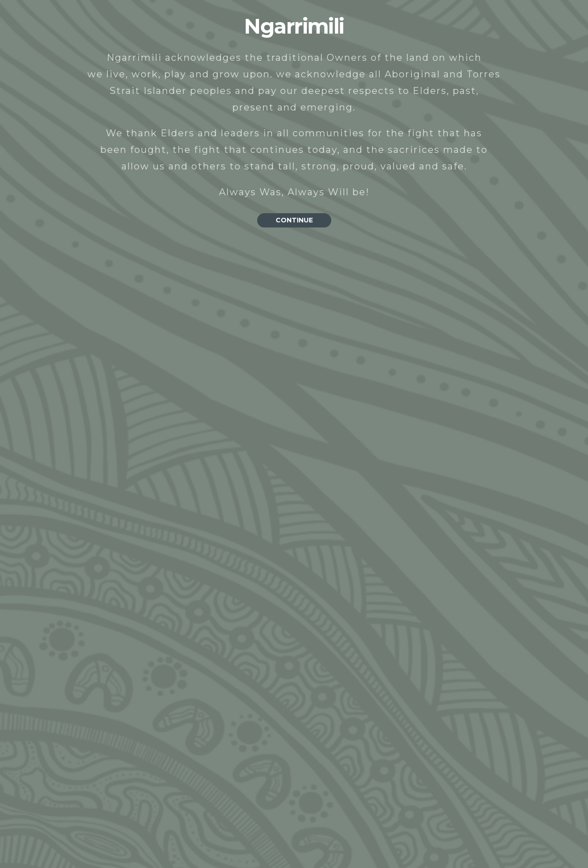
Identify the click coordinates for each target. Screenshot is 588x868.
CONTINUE (294, 220)
